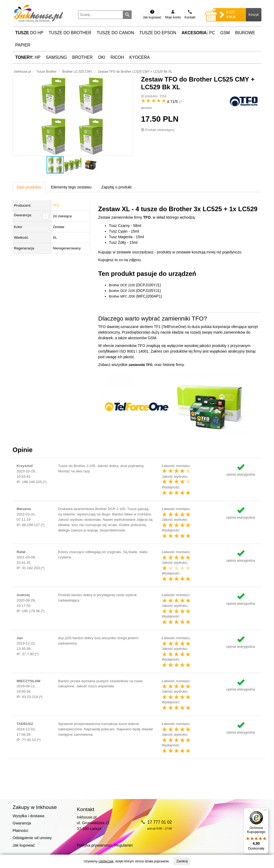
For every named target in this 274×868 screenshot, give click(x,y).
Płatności (20, 831)
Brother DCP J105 (122, 291)
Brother (82, 57)
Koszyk (254, 15)
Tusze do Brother (70, 33)
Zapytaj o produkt (116, 187)
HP (28, 57)
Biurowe (245, 33)
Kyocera (139, 57)
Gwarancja (22, 823)
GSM (225, 33)
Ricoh (117, 57)
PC (198, 33)
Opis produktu (29, 187)
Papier (23, 45)
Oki (102, 57)
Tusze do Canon (115, 33)
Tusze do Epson (158, 33)
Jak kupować (24, 845)
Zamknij (182, 861)
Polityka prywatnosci (94, 845)
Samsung (56, 57)
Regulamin (123, 845)
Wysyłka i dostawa (28, 816)
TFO (56, 206)
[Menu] (265, 811)
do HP (29, 33)
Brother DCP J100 (122, 285)
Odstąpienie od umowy (32, 838)
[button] (73, 116)
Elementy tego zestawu (71, 187)
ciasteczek (106, 861)
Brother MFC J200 (122, 296)
